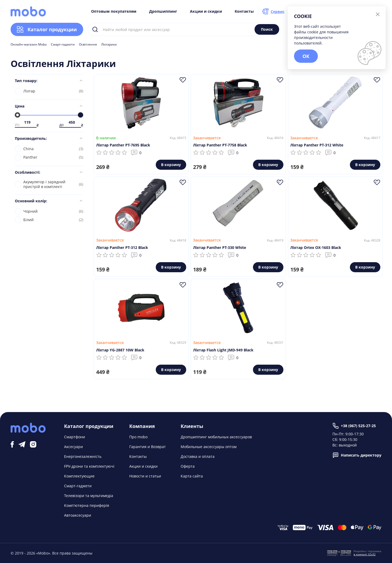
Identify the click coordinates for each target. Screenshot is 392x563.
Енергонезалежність (83, 456)
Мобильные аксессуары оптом (209, 447)
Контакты (244, 11)
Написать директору (357, 455)
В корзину (171, 165)
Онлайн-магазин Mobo (29, 44)
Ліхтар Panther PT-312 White (317, 145)
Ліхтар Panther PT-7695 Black (123, 145)
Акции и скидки (206, 11)
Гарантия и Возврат (148, 447)
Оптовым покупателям (114, 11)
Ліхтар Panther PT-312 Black (122, 247)
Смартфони (75, 437)
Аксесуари (73, 447)
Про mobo (138, 437)
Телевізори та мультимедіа (89, 496)
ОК (306, 56)
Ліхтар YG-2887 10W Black (120, 350)
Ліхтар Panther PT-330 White (220, 247)
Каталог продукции (47, 29)
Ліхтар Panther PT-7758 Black (220, 145)
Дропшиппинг (163, 11)
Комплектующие (79, 476)
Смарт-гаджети (63, 44)
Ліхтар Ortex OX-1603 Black (316, 247)
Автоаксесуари (78, 515)
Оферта (188, 466)
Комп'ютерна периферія (87, 505)
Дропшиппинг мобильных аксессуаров (216, 437)
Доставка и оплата (198, 456)
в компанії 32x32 (365, 554)
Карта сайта (192, 476)
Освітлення (88, 44)
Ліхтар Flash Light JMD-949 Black (223, 350)
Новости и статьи (145, 476)
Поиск (267, 29)
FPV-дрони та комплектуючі (89, 466)
